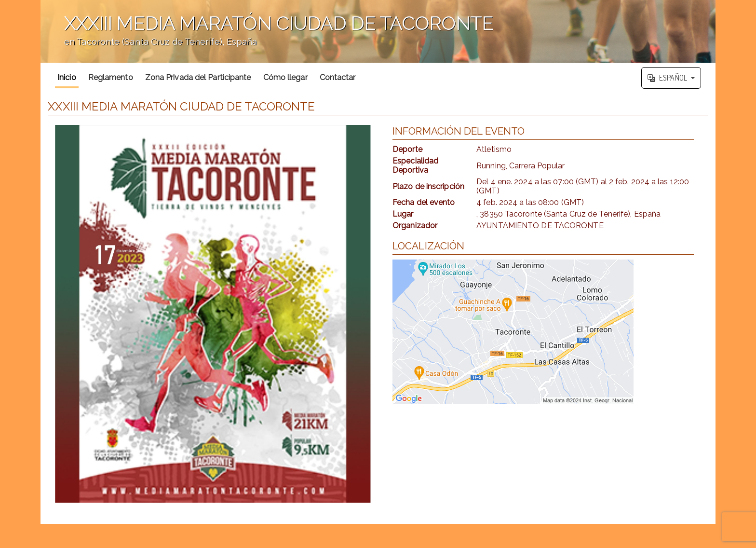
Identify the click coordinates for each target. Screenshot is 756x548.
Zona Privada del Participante (198, 77)
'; (378, 31)
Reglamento (111, 77)
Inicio (67, 77)
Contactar (338, 77)
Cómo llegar (285, 77)
